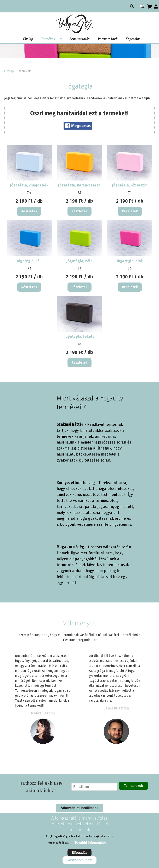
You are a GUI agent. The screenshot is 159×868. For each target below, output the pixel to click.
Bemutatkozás (79, 39)
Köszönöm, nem (79, 860)
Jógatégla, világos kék (29, 185)
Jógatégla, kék (29, 261)
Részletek (29, 211)
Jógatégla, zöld (79, 261)
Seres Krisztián (116, 708)
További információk (91, 843)
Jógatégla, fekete (79, 337)
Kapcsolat (133, 39)
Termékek (50, 40)
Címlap (28, 39)
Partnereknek (108, 39)
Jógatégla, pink (130, 261)
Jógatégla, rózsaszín (130, 185)
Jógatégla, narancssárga (79, 185)
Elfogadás (79, 853)
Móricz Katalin (43, 713)
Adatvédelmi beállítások (79, 808)
